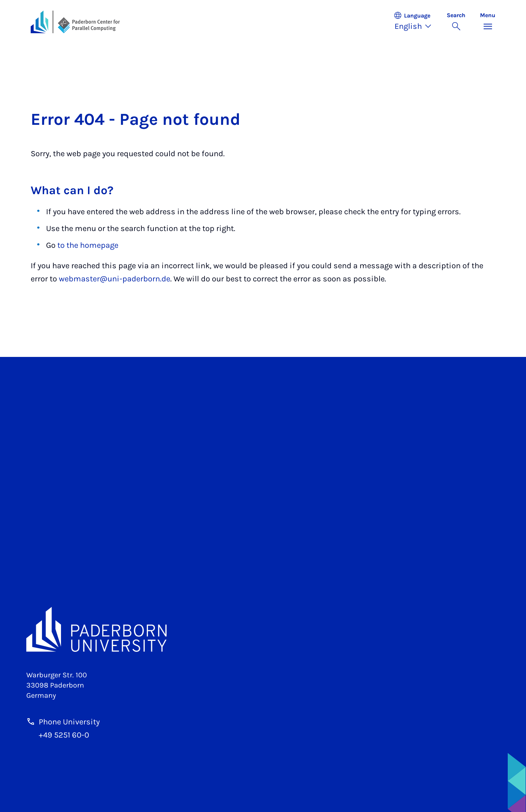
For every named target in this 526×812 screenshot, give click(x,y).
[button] (416, 22)
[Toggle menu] (488, 22)
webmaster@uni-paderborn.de (115, 279)
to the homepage (88, 245)
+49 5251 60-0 (64, 735)
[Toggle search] (456, 22)
